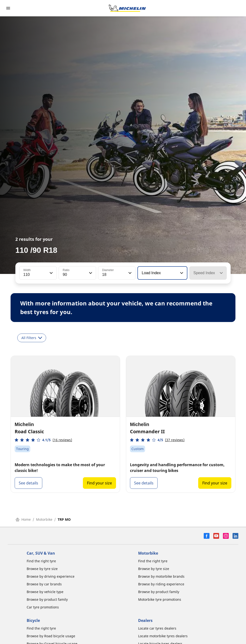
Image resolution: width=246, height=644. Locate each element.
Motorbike (44, 519)
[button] (51, 273)
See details (28, 483)
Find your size (99, 483)
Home (23, 519)
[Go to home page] (127, 8)
